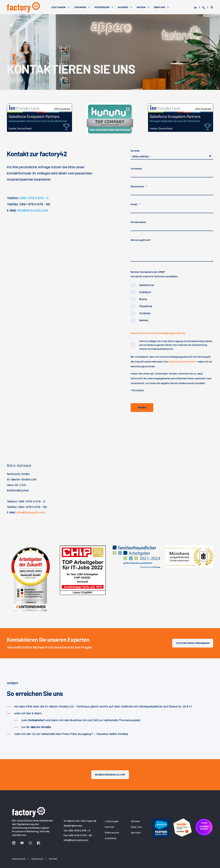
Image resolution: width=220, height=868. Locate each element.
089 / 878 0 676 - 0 (34, 198)
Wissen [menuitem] (141, 7)
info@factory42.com (33, 210)
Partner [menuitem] (110, 827)
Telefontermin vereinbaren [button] (193, 643)
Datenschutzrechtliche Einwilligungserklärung (158, 333)
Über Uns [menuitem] (159, 7)
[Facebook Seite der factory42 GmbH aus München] (37, 843)
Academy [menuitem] (123, 7)
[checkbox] (172, 303)
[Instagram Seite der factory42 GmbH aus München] (30, 843)
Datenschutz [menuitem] (19, 859)
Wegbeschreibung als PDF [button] (110, 775)
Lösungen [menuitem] (80, 7)
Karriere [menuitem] (136, 833)
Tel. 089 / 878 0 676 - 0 (77, 831)
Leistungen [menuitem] (58, 7)
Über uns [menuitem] (136, 827)
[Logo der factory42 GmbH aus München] (29, 812)
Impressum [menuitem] (37, 859)
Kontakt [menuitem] (53, 859)
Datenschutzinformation (183, 362)
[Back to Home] (24, 7)
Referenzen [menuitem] (102, 7)
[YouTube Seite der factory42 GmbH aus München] (22, 843)
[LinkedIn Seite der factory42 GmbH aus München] (15, 843)
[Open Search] (212, 7)
